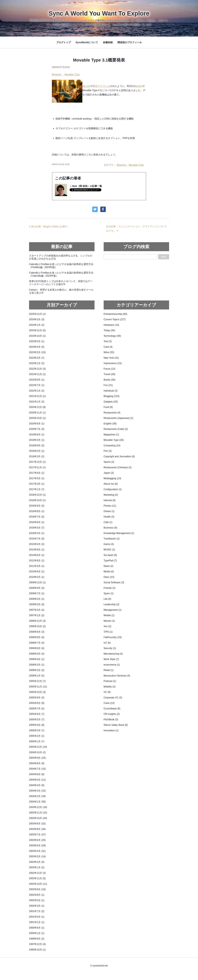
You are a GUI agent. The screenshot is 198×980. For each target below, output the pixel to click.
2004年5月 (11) (37, 780)
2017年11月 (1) (37, 467)
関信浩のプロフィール (130, 42)
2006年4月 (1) (37, 659)
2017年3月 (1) (37, 484)
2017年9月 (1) (37, 473)
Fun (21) (108, 385)
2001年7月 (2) (37, 911)
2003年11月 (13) (38, 813)
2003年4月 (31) (37, 851)
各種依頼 (108, 42)
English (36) (110, 424)
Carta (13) (109, 703)
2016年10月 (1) (37, 500)
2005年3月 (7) (37, 730)
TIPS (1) (108, 632)
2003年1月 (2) (37, 867)
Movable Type (72, 75)
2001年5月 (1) (37, 917)
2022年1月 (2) (37, 391)
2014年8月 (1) (37, 550)
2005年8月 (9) (37, 703)
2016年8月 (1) (37, 511)
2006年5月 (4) (37, 654)
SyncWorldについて (87, 42)
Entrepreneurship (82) (116, 314)
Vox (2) (108, 626)
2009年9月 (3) (37, 588)
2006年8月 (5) (37, 637)
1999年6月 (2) (37, 939)
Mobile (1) (109, 615)
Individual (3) (111, 391)
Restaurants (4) (112, 413)
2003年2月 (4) (37, 862)
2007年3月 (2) (37, 610)
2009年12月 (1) (37, 582)
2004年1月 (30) (37, 802)
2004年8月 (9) (37, 763)
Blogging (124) (112, 396)
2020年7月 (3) (37, 429)
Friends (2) (110, 588)
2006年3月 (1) (37, 665)
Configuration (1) (113, 489)
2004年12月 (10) (38, 747)
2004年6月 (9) (37, 774)
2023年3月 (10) (37, 352)
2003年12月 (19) (38, 807)
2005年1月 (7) (37, 741)
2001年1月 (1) (37, 922)
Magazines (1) (111, 435)
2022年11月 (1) (37, 374)
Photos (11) (110, 506)
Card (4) (108, 347)
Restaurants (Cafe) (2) (116, 429)
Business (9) (110, 528)
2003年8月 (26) (37, 829)
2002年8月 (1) (37, 895)
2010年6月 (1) (37, 572)
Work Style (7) (111, 659)
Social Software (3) (114, 582)
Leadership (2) (111, 604)
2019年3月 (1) (37, 440)
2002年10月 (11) (38, 884)
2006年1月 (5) (37, 676)
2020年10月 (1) (37, 418)
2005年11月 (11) (38, 687)
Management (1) (113, 610)
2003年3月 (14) (37, 856)
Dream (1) (109, 511)
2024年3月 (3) (37, 319)
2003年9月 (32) (37, 824)
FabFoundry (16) (113, 637)
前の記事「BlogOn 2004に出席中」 (50, 227)
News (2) (109, 566)
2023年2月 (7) (37, 358)
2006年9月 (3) (37, 632)
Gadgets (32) (111, 402)
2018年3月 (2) (37, 456)
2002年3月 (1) (37, 906)
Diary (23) (109, 577)
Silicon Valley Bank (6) (116, 725)
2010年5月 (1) (37, 577)
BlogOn (138, 86)
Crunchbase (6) (112, 709)
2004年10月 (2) (37, 752)
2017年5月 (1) (37, 478)
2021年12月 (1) (37, 396)
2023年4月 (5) (37, 347)
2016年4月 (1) (37, 533)
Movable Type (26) (114, 440)
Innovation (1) (111, 730)
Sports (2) (109, 462)
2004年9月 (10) (37, 758)
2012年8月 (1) (37, 561)
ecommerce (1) (112, 665)
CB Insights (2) (112, 714)
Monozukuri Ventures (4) (117, 676)
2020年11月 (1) (37, 413)
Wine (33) (109, 352)
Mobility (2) (110, 687)
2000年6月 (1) (37, 928)
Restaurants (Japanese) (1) (118, 418)
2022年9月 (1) (37, 380)
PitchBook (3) (111, 719)
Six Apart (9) (110, 555)
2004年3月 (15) (37, 791)
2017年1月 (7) (37, 489)
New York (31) (111, 358)
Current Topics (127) (115, 319)
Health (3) (109, 517)
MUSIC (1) (109, 550)
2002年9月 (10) (37, 889)
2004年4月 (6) (37, 785)
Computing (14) (112, 445)
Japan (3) (109, 473)
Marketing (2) (111, 495)
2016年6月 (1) (37, 522)
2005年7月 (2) (37, 709)
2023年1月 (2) (37, 363)
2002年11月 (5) (37, 878)
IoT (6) (107, 643)
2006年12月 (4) (37, 621)
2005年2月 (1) (37, 736)
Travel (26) (110, 374)
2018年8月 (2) (37, 445)
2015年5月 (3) (37, 544)
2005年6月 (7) (37, 714)
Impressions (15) (113, 363)
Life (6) (107, 599)
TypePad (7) (110, 561)
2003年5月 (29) (37, 846)
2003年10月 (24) (38, 818)
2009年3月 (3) (37, 604)
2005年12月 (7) (37, 681)
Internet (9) (110, 500)
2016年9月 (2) (37, 506)
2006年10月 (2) (37, 626)
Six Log (86, 86)
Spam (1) (109, 593)
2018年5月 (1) (37, 451)
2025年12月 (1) (37, 314)
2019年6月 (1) (37, 435)
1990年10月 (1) (37, 950)
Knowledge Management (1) (119, 533)
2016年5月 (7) (37, 528)
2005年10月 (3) (37, 692)
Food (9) (108, 407)
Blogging (57, 75)
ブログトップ (63, 42)
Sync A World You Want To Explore (99, 13)
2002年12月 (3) (37, 873)
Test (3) (108, 341)
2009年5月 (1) (37, 599)
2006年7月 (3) (37, 643)
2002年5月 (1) (37, 900)
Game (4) (109, 544)
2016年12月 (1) (37, 495)
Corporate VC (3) (113, 698)
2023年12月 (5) (37, 330)
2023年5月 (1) (37, 341)
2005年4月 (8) (37, 725)
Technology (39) (112, 336)
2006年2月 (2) (37, 670)
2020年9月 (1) (37, 424)
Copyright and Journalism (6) (119, 456)
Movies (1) (109, 621)
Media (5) (109, 572)
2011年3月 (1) (37, 566)
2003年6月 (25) (37, 840)
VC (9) (107, 692)
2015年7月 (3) (37, 539)
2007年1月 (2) (37, 615)
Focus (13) (109, 369)
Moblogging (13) (112, 478)
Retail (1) (109, 670)
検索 (164, 257)
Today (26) (109, 330)
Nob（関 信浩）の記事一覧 (87, 186)
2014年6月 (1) (37, 555)
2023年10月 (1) (37, 336)
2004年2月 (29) (37, 796)
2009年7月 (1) (37, 593)
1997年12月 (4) (37, 944)
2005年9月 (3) (37, 698)
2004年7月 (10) (37, 769)
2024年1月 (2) (37, 325)
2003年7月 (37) (37, 835)
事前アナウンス (101, 86)
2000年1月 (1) (37, 933)
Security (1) (110, 648)
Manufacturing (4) (113, 654)
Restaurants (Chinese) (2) (118, 467)
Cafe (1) (108, 522)
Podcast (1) (110, 681)
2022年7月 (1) (37, 385)
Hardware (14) (111, 325)
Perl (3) (108, 451)
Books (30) (110, 380)
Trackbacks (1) (112, 539)
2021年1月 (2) (37, 402)
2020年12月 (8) (37, 407)
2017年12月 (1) (37, 462)
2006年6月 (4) (37, 648)
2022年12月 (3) (37, 369)
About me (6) (111, 484)
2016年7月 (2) (37, 517)
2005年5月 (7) (37, 719)
